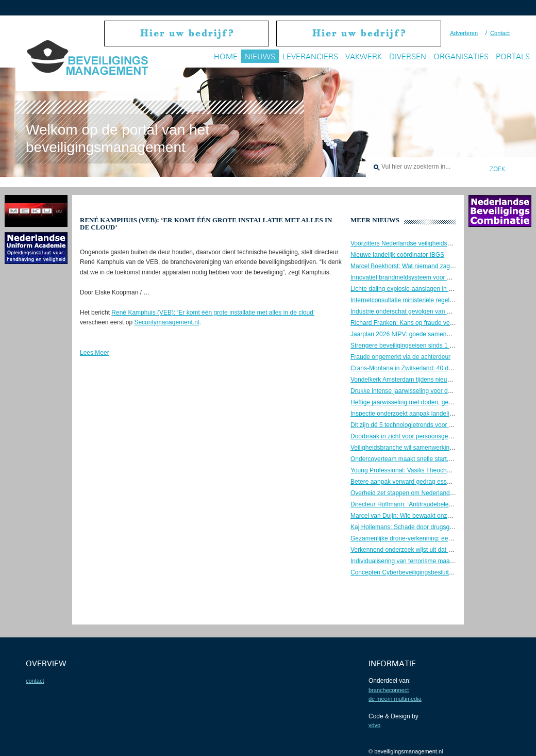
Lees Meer (95, 353)
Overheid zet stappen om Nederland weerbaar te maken (428, 493)
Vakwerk (364, 56)
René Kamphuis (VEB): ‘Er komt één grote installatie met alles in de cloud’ (213, 313)
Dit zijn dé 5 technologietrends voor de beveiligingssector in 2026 (440, 425)
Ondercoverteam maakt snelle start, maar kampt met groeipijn (435, 459)
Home (226, 56)
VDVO (374, 725)
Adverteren (464, 33)
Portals (513, 56)
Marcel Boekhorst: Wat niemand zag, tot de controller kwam (432, 266)
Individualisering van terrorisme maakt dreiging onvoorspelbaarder (441, 561)
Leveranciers (310, 56)
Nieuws (260, 56)
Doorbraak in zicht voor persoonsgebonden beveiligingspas (432, 436)
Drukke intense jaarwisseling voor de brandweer (416, 391)
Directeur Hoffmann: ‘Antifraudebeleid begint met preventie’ (432, 504)
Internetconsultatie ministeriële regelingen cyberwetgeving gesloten (442, 300)
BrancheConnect (389, 690)
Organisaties (461, 56)
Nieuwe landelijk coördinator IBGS (397, 255)
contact (35, 681)
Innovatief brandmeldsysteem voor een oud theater (420, 277)
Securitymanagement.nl (166, 322)
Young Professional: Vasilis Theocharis (404, 470)
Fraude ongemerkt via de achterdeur (400, 357)
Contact (500, 33)
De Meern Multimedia (395, 699)
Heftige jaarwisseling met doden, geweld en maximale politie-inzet (441, 402)
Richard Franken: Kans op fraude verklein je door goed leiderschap (442, 323)
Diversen (408, 56)
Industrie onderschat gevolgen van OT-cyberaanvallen (425, 311)
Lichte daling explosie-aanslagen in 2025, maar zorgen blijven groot (443, 289)
